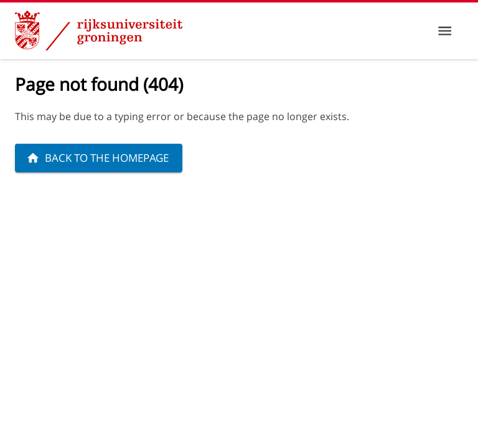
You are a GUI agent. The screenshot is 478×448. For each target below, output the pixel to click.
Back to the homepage (97, 158)
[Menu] (445, 31)
